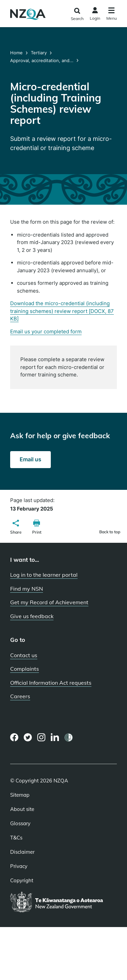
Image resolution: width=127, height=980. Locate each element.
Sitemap (20, 795)
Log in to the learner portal (44, 575)
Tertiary (39, 53)
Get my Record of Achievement (49, 602)
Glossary (20, 824)
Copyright (22, 881)
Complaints (25, 669)
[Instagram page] (41, 737)
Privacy (19, 866)
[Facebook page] (14, 737)
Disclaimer (22, 852)
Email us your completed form (46, 331)
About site (22, 809)
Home (17, 53)
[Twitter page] (28, 737)
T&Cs (16, 838)
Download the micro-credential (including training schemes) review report (62, 311)
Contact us (24, 655)
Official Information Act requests (51, 683)
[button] (16, 528)
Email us (30, 459)
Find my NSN (27, 589)
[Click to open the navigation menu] (112, 15)
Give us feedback (32, 616)
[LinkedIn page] (55, 737)
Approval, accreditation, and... (42, 60)
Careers (20, 696)
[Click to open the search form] (77, 14)
